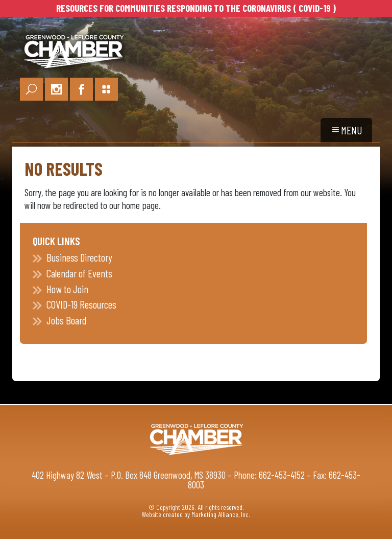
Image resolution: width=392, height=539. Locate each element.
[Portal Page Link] (106, 89)
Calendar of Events (79, 273)
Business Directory (79, 257)
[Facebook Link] (81, 89)
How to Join (67, 289)
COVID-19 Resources (81, 304)
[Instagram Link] (56, 89)
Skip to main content (0, 9)
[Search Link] (31, 89)
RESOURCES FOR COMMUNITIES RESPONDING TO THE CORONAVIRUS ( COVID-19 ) (196, 8)
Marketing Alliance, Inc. (221, 514)
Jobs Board (66, 320)
